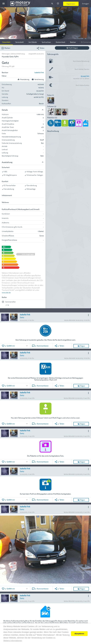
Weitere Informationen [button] (13, 641)
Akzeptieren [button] (79, 634)
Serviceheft (20, 42)
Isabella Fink (39, 72)
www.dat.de (6, 292)
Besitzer (73, 42)
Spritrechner (46, 42)
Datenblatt (6, 42)
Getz (22, 317)
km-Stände (33, 42)
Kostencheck (60, 42)
